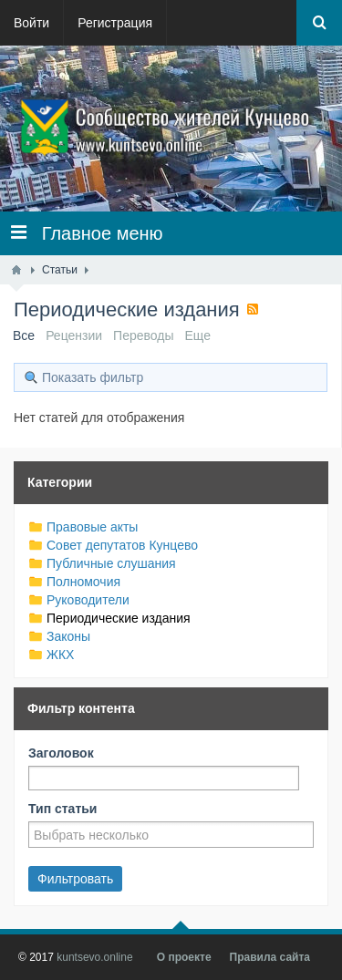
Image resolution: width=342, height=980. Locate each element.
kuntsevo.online (94, 957)
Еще (198, 335)
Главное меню (87, 233)
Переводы (143, 335)
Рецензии (74, 335)
